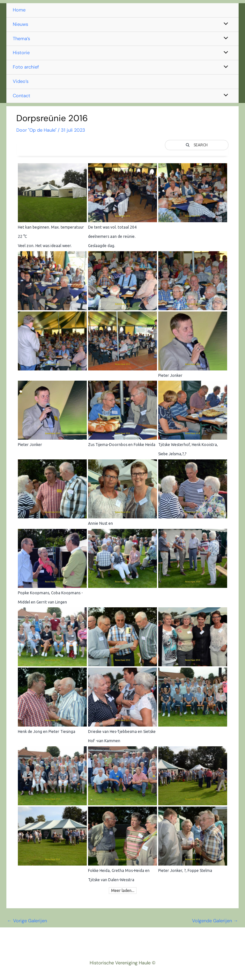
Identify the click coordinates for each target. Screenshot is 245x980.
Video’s (21, 81)
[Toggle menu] (224, 25)
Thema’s (21, 39)
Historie (21, 53)
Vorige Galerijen (27, 921)
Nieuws (20, 24)
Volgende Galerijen (215, 921)
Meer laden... (123, 891)
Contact (22, 96)
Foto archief (26, 67)
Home (19, 10)
